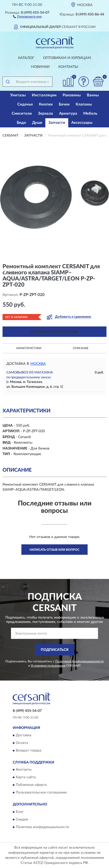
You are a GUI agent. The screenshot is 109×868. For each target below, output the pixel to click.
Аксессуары (82, 123)
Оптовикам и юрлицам (67, 58)
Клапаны (84, 104)
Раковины (72, 95)
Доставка (24, 735)
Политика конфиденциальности (42, 827)
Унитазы (18, 95)
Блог (20, 812)
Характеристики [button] (29, 348)
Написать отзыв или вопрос (54, 550)
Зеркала (45, 114)
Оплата (22, 743)
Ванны (93, 95)
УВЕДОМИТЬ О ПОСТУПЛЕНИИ (55, 332)
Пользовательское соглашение (41, 793)
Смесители (22, 114)
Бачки (64, 104)
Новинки (40, 67)
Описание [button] (81, 348)
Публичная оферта (31, 785)
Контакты (68, 67)
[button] (27, 16)
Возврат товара (29, 751)
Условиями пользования (48, 666)
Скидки (22, 819)
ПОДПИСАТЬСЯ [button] (55, 650)
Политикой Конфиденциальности (79, 661)
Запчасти (57, 123)
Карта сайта (26, 777)
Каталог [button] (26, 58)
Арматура (68, 114)
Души (37, 123)
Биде (21, 123)
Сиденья (25, 104)
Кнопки (46, 104)
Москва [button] (38, 364)
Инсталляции (44, 95)
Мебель (90, 114)
